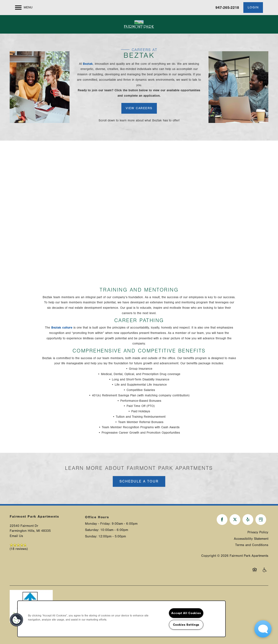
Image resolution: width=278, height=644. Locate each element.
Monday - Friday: (98, 524)
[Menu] (24, 8)
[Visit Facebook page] (222, 520)
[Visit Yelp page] (248, 520)
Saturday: (92, 530)
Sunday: (91, 536)
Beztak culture (62, 328)
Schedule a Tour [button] (139, 481)
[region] (121, 619)
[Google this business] (261, 520)
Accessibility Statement (251, 539)
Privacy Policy (258, 532)
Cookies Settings (186, 625)
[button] (253, 8)
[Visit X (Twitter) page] (235, 520)
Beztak (88, 64)
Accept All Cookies (186, 613)
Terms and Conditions (252, 545)
